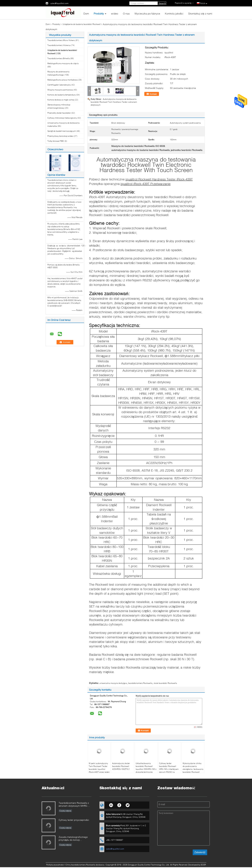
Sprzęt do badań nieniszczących (62, 131)
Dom (86, 13)
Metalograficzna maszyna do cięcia (63, 63)
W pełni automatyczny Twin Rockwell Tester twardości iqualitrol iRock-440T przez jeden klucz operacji (99, 769)
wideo (115, 13)
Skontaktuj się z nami (200, 13)
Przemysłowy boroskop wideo (60, 136)
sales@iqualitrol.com (59, 3)
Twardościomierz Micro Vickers (61, 40)
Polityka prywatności (55, 865)
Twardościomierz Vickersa (59, 45)
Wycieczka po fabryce (147, 13)
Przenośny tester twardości (59, 113)
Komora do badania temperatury (62, 95)
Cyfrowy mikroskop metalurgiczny (62, 118)
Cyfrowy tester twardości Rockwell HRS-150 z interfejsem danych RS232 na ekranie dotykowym (169, 769)
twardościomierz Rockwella (140, 683)
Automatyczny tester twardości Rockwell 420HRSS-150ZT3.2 (121, 766)
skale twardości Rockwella (165, 683)
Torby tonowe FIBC (56, 141)
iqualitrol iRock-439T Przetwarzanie (146, 184)
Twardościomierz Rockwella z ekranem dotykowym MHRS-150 (74, 805)
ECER (203, 865)
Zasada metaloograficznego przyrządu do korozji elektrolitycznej (73, 839)
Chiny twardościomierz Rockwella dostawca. (85, 865)
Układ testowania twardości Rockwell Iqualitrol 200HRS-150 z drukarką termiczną (146, 768)
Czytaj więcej (65, 811)
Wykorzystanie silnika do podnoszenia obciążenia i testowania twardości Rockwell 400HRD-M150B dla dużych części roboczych (193, 772)
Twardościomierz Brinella (59, 58)
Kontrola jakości (174, 13)
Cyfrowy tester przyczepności (74, 820)
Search (162, 4)
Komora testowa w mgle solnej (61, 100)
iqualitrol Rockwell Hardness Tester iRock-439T (159, 179)
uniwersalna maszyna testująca (113, 683)
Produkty (99, 13)
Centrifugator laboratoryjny (59, 85)
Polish (204, 3)
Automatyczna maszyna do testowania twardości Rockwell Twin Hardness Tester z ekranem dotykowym (114, 102)
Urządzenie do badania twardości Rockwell (82, 24)
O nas (126, 13)
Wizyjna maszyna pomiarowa (60, 90)
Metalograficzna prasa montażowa (63, 80)
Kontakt (153, 94)
